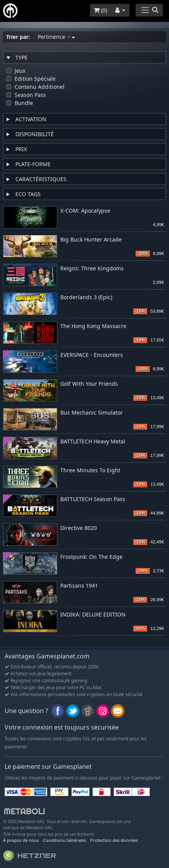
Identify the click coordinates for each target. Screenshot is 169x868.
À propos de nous (21, 840)
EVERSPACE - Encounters (92, 355)
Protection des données (114, 840)
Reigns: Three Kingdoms (92, 269)
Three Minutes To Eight (90, 471)
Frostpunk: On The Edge (91, 557)
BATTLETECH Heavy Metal (93, 442)
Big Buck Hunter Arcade (91, 240)
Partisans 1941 (79, 586)
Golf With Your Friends (89, 384)
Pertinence (56, 37)
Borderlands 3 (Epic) (86, 297)
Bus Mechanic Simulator (92, 413)
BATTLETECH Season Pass (93, 499)
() (100, 10)
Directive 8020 (79, 528)
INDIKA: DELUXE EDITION (93, 615)
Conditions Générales (65, 840)
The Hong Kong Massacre (93, 326)
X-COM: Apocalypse (85, 211)
